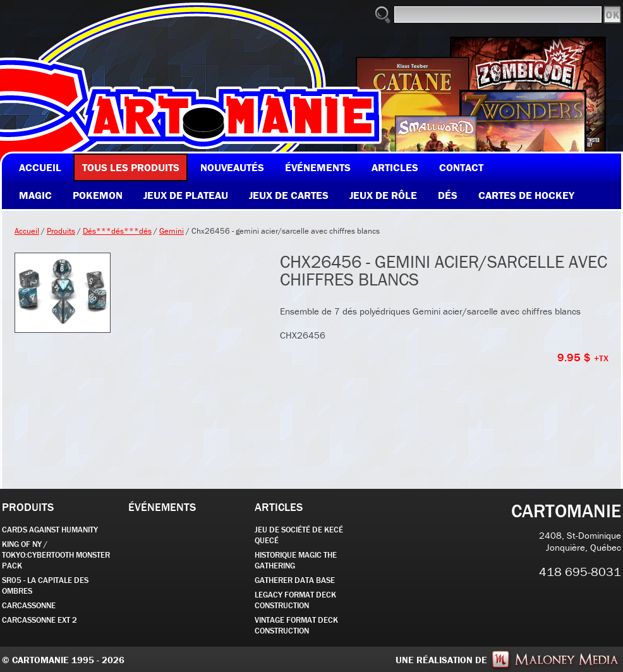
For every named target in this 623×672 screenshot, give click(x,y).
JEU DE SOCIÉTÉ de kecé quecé (299, 535)
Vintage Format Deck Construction (296, 625)
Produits (61, 231)
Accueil (27, 231)
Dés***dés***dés (117, 231)
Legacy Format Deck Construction (295, 600)
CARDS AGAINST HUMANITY (50, 530)
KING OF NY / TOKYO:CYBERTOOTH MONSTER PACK (56, 555)
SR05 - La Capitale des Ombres (45, 585)
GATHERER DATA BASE (295, 580)
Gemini (172, 231)
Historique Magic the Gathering (296, 560)
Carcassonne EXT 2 (39, 620)
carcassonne (29, 605)
